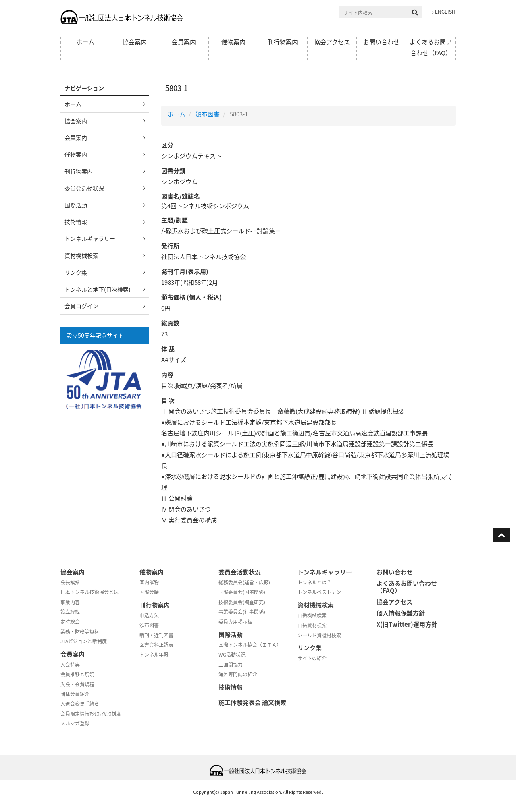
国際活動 (76, 205)
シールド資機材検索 (319, 635)
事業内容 (70, 602)
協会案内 (135, 42)
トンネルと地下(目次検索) (98, 289)
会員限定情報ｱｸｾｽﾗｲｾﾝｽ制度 (91, 714)
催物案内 (233, 42)
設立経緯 (70, 612)
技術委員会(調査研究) (242, 602)
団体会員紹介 (75, 694)
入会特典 (70, 665)
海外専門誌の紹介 (238, 674)
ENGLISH (444, 12)
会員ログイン (81, 306)
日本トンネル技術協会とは (89, 592)
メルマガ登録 (75, 723)
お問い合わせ (381, 42)
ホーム (85, 42)
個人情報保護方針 (401, 613)
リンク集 (76, 272)
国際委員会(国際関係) (242, 592)
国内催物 (149, 582)
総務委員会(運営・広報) (244, 582)
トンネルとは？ (314, 582)
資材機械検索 (81, 255)
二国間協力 (231, 665)
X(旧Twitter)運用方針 (407, 624)
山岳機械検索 (312, 615)
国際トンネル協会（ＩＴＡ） (250, 645)
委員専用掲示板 (235, 622)
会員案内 (184, 42)
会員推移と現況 (77, 674)
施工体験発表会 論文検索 (252, 702)
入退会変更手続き (80, 704)
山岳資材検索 (312, 625)
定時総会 (70, 622)
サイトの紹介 (312, 658)
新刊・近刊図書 (156, 635)
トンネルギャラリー (90, 238)
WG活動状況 (232, 655)
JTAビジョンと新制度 (84, 641)
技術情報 (76, 222)
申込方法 (149, 615)
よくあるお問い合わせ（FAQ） (431, 47)
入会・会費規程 (77, 684)
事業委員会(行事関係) (242, 612)
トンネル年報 (154, 655)
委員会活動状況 (84, 188)
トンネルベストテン (319, 592)
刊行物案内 (283, 42)
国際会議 (149, 592)
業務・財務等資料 (80, 632)
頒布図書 (208, 114)
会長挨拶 (70, 582)
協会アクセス (332, 42)
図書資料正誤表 (156, 645)
